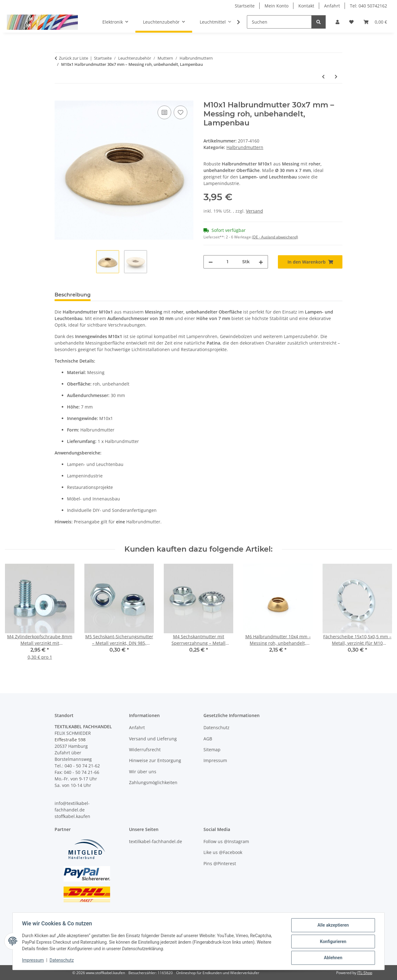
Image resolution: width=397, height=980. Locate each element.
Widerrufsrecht (145, 750)
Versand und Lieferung (153, 739)
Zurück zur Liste (74, 58)
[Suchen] (279, 22)
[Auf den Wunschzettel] (181, 112)
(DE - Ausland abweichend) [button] (275, 237)
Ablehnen (332, 958)
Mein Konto (277, 6)
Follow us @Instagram (226, 841)
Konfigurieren (332, 942)
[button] (337, 22)
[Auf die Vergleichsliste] (164, 112)
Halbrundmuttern (245, 147)
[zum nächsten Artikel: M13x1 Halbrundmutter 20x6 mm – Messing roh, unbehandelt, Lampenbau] (336, 77)
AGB (208, 739)
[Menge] (227, 262)
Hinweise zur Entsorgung (155, 760)
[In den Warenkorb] (60, 97)
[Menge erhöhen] (261, 262)
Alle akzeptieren (332, 926)
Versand (254, 211)
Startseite (245, 6)
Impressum (33, 961)
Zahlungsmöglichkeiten (153, 782)
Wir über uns (143, 772)
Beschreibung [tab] (73, 295)
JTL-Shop (365, 973)
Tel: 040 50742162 (368, 6)
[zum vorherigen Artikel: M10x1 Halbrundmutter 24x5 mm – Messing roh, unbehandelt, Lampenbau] (323, 77)
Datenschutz (62, 961)
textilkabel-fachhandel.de (156, 841)
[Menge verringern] (211, 262)
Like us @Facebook (223, 852)
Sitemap (212, 750)
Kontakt (306, 6)
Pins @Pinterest (220, 863)
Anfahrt (332, 6)
